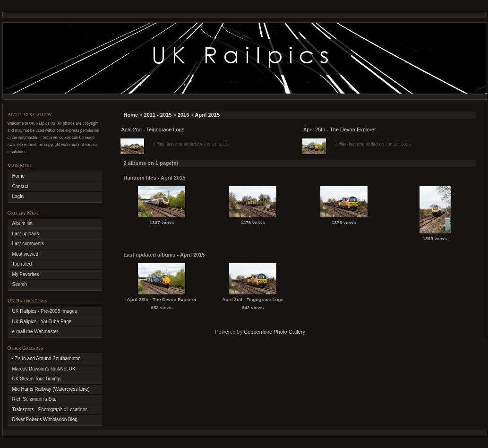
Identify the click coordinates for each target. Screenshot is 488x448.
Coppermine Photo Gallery (274, 332)
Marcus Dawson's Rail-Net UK (44, 369)
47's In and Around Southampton (47, 358)
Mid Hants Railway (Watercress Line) (51, 389)
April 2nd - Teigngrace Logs (153, 129)
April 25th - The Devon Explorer (340, 129)
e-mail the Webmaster (35, 332)
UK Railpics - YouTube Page (42, 322)
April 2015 (208, 115)
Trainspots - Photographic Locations (50, 409)
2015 (183, 115)
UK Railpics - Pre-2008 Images (45, 311)
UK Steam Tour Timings (37, 379)
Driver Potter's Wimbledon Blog (45, 419)
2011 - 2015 (158, 115)
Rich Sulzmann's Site (34, 399)
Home (131, 115)
